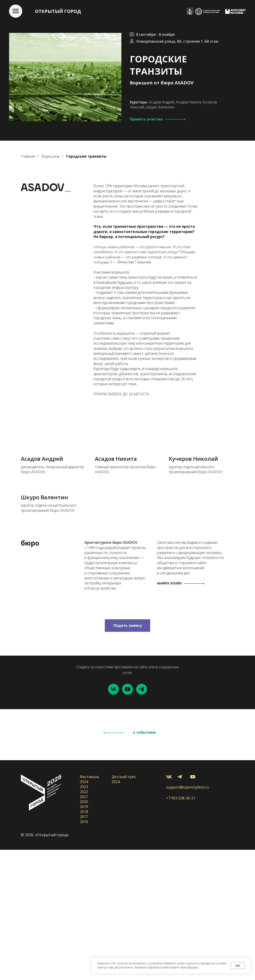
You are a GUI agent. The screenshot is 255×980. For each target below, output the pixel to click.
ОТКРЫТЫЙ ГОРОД (58, 11)
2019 (84, 937)
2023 (84, 917)
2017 (84, 947)
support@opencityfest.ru (187, 917)
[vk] (113, 819)
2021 (84, 927)
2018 (84, 942)
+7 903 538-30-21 (181, 928)
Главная (28, 156)
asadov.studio (169, 713)
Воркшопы (51, 156)
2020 (84, 932)
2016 (84, 952)
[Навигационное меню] (16, 11)
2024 (84, 912)
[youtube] (127, 819)
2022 (84, 922)
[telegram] (142, 819)
